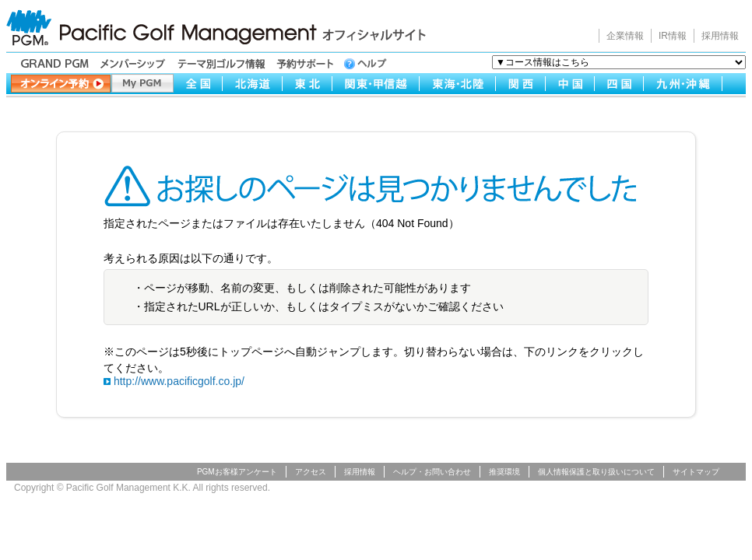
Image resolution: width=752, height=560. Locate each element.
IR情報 (673, 36)
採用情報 (720, 36)
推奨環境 (504, 472)
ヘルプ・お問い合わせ (432, 472)
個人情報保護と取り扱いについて (596, 472)
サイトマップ (696, 472)
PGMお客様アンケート (237, 472)
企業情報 (625, 36)
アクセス (311, 472)
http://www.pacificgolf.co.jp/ (179, 381)
